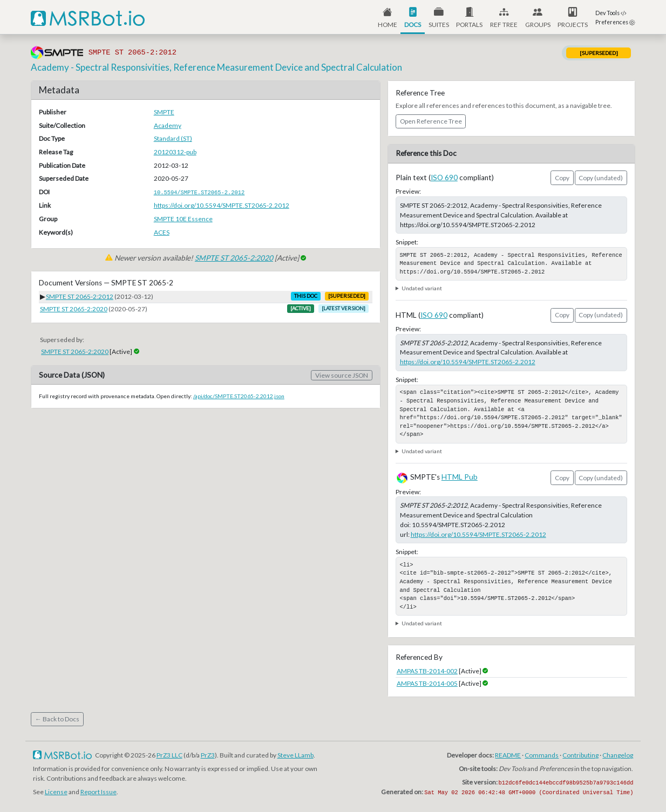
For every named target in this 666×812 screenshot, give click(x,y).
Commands (542, 755)
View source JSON (342, 375)
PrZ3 (208, 755)
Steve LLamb (295, 755)
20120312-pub (175, 152)
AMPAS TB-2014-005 (427, 683)
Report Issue (98, 792)
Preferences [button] (615, 22)
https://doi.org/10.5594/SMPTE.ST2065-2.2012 (222, 205)
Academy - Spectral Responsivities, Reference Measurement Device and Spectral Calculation (216, 67)
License (56, 792)
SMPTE (164, 112)
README (508, 755)
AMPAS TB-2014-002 (427, 671)
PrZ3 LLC (169, 755)
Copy (562, 178)
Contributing (580, 755)
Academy (168, 125)
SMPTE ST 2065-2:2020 (234, 258)
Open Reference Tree (431, 121)
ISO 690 (444, 178)
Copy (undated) (601, 178)
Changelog (618, 755)
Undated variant (422, 288)
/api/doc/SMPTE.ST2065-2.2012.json (239, 396)
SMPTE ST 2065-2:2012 (80, 296)
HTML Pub (460, 477)
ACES (162, 232)
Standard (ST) (173, 138)
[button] (470, 17)
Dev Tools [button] (611, 13)
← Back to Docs (57, 719)
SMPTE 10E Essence (183, 219)
